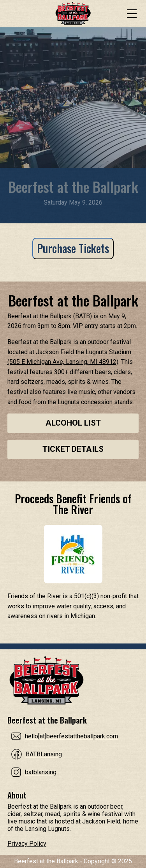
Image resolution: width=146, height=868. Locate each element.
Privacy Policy (27, 844)
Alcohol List (73, 423)
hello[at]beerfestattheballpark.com (71, 736)
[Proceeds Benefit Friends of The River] (73, 554)
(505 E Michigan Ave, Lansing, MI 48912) (63, 362)
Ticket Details (73, 449)
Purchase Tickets (73, 248)
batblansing (41, 772)
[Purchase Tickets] (73, 252)
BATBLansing (44, 754)
